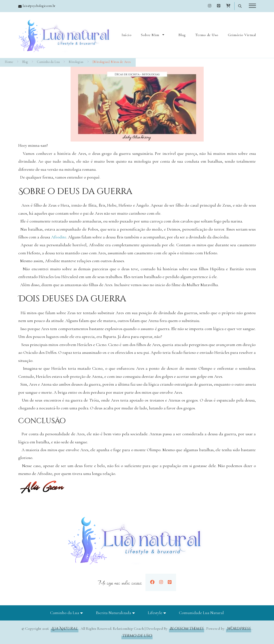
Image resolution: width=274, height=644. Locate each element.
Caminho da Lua (65, 613)
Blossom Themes (186, 629)
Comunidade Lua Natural (201, 613)
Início (127, 35)
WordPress (239, 629)
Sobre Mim (150, 35)
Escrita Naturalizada (113, 613)
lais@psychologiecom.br (39, 6)
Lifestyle (155, 613)
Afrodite (59, 237)
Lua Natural (65, 629)
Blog (182, 35)
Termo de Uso (207, 35)
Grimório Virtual (242, 35)
